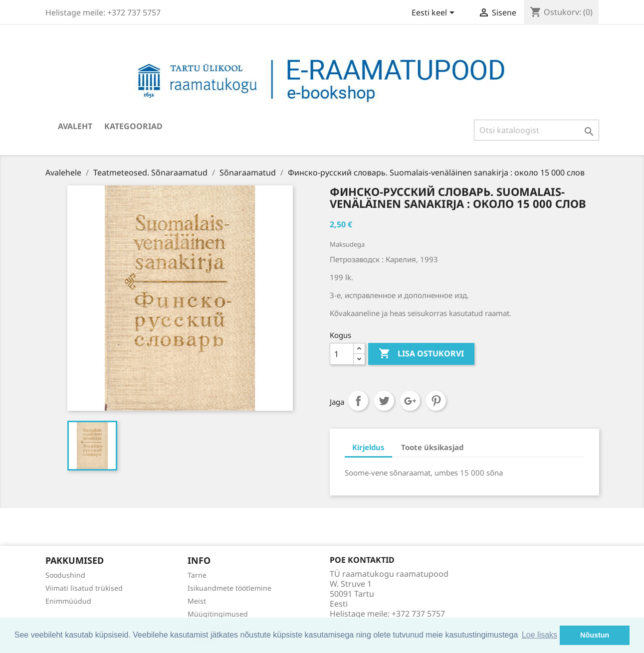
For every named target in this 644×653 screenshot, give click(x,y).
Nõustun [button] (595, 635)
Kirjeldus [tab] (368, 447)
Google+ (410, 401)
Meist (197, 601)
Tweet (384, 401)
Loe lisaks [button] (539, 635)
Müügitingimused (218, 614)
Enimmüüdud (68, 601)
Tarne (197, 575)
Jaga (358, 401)
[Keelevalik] (435, 13)
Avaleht (75, 126)
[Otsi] (537, 130)
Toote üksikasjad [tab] (432, 447)
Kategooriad (133, 126)
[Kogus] (342, 354)
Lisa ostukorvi (421, 354)
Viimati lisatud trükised (84, 588)
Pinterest (436, 401)
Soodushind (65, 575)
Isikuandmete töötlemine (229, 588)
